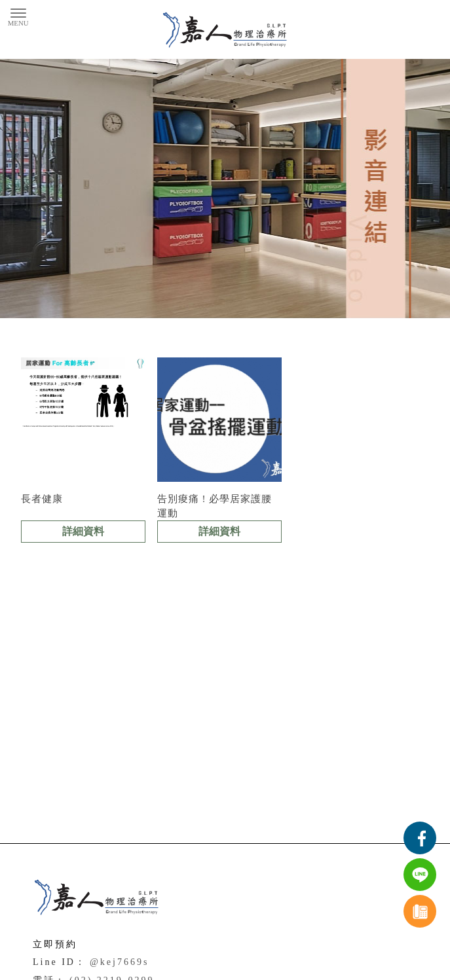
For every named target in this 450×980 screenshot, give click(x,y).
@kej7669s (119, 962)
